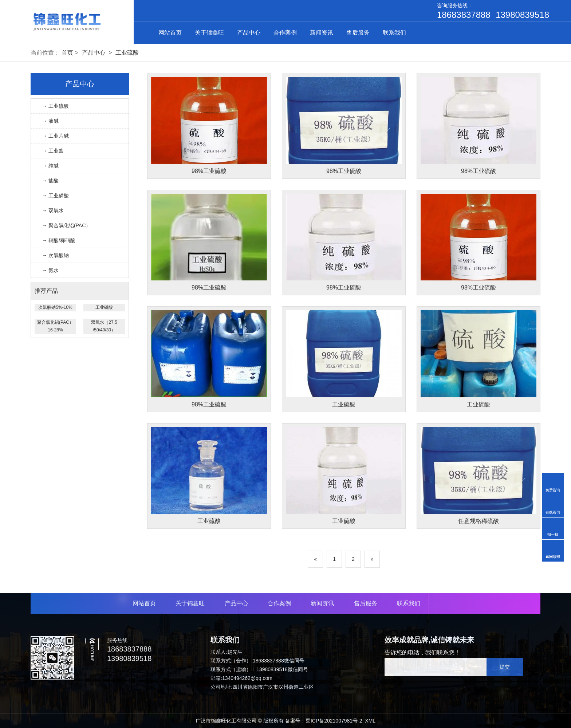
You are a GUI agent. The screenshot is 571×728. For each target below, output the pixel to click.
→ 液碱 (50, 121)
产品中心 (249, 33)
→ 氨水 (50, 270)
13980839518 (522, 15)
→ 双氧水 (53, 210)
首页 (67, 53)
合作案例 (285, 33)
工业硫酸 (127, 53)
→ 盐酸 (50, 181)
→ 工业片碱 (55, 136)
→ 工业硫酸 (55, 106)
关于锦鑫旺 (209, 33)
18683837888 (464, 15)
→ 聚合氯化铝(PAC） (66, 225)
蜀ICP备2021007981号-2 (334, 721)
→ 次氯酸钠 (55, 255)
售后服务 (358, 33)
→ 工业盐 (53, 151)
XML (370, 721)
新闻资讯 (322, 33)
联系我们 (394, 33)
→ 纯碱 (50, 166)
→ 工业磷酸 (55, 196)
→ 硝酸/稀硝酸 (59, 240)
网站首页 (170, 33)
